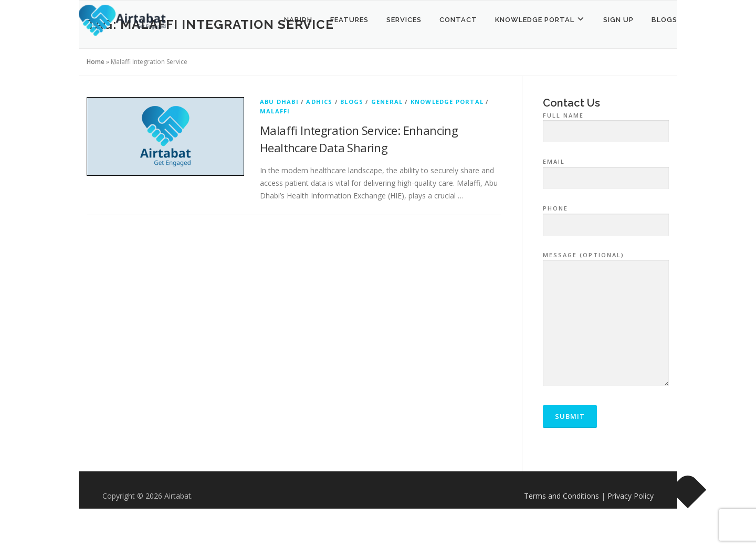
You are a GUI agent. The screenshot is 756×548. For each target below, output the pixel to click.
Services (404, 20)
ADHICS (319, 102)
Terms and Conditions (561, 496)
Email (606, 170)
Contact (458, 20)
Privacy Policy (631, 496)
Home (96, 62)
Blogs (664, 20)
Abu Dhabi (279, 102)
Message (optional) (606, 320)
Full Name (606, 124)
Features (349, 20)
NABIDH (298, 20)
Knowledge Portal (447, 102)
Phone (606, 217)
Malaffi (275, 111)
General (387, 102)
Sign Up (618, 20)
